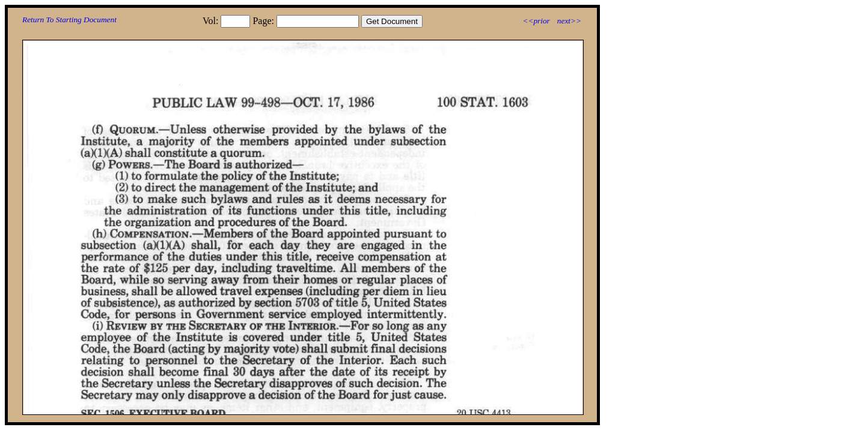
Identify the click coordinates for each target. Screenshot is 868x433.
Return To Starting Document (69, 20)
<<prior (536, 21)
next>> (569, 21)
